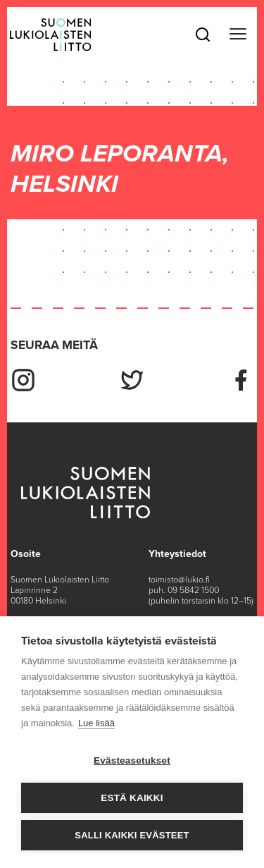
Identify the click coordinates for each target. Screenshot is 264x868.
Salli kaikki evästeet (132, 835)
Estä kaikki (132, 798)
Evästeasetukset (132, 760)
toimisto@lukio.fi (179, 580)
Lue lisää (96, 723)
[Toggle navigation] (238, 35)
